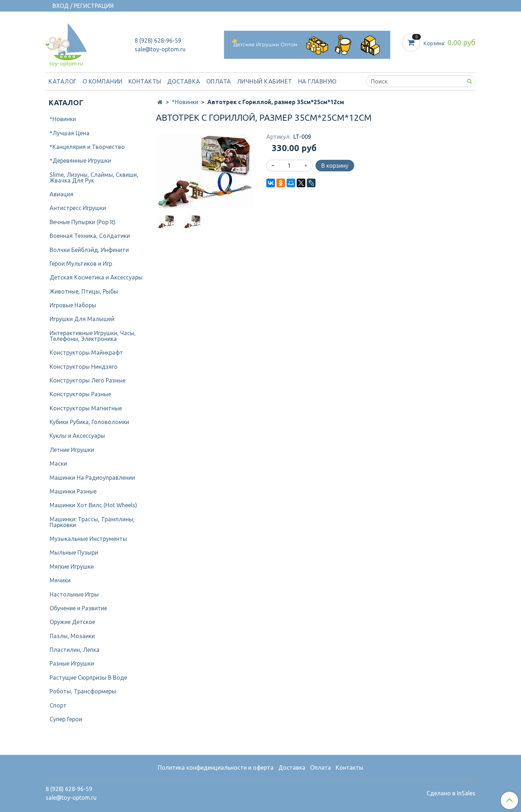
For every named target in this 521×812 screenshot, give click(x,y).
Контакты (145, 81)
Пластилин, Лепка (75, 650)
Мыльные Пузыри (74, 552)
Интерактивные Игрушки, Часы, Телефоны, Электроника (93, 336)
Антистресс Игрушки (78, 208)
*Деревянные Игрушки (80, 161)
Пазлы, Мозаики (72, 636)
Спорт (58, 705)
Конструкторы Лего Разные (88, 380)
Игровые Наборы (73, 305)
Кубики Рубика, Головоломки (89, 422)
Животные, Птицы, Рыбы (84, 291)
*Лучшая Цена (69, 133)
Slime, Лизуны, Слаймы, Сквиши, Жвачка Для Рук (94, 178)
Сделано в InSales (451, 793)
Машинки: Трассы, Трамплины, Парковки (92, 522)
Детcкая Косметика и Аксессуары (96, 277)
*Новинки (185, 102)
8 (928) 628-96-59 (158, 40)
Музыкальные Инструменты (88, 539)
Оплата (219, 81)
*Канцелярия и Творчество (87, 147)
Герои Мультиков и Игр (81, 264)
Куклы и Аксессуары (77, 436)
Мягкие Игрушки (72, 567)
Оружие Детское (72, 622)
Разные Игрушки (72, 663)
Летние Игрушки (72, 450)
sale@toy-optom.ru (160, 49)
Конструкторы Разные (80, 394)
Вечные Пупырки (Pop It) (82, 222)
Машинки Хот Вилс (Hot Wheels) (93, 505)
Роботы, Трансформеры (83, 691)
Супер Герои (66, 719)
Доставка (184, 81)
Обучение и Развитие (78, 608)
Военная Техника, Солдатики (90, 236)
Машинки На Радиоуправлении (92, 478)
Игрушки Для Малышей (82, 319)
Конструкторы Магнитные (86, 408)
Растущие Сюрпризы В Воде (88, 678)
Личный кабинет (265, 81)
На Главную (317, 81)
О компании (103, 81)
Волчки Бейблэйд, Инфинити (89, 250)
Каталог (63, 81)
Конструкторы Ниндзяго (84, 367)
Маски (58, 463)
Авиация (62, 194)
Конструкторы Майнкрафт (86, 352)
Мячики (60, 580)
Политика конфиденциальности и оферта (216, 768)
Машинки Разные (73, 491)
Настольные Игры (74, 594)
